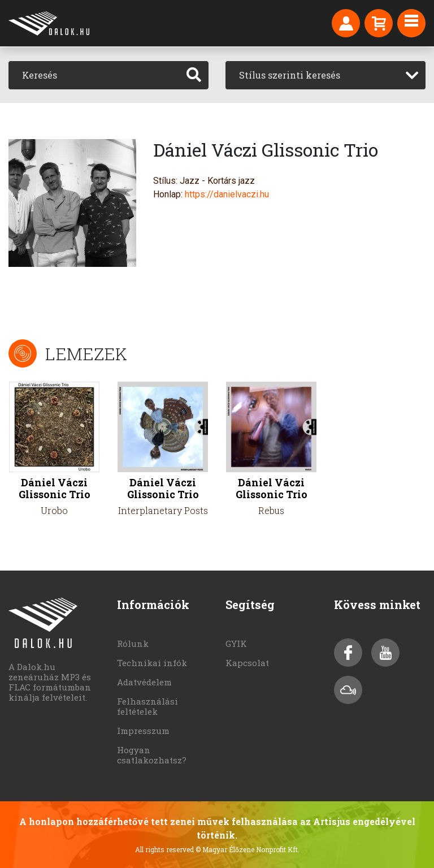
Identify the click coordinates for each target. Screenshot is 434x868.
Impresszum (143, 731)
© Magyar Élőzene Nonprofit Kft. (248, 849)
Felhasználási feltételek (147, 706)
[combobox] (325, 75)
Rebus (271, 510)
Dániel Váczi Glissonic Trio (55, 489)
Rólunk (133, 644)
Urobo (54, 510)
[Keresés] (94, 75)
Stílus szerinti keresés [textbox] (290, 75)
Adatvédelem (144, 682)
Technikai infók (152, 663)
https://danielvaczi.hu (227, 194)
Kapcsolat (247, 663)
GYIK (236, 644)
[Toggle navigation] (411, 23)
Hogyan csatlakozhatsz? (152, 755)
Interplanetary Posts (163, 510)
